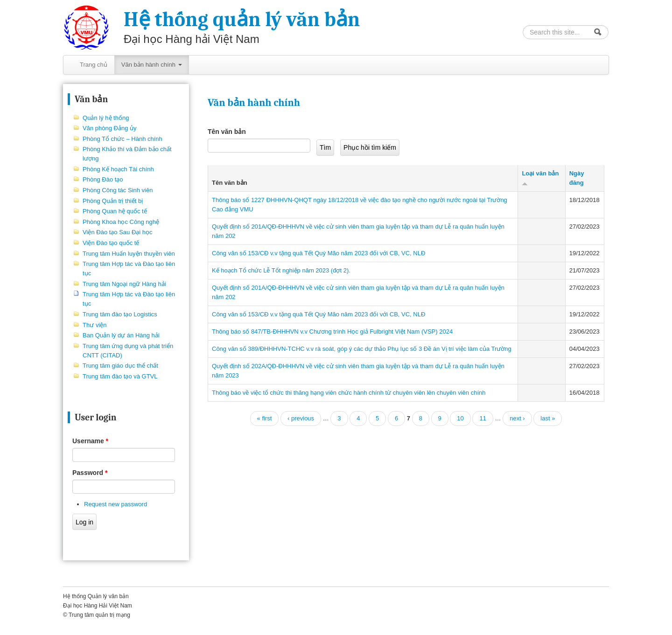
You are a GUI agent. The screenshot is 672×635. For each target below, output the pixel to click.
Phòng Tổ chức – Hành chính (122, 139)
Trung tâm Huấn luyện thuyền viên (129, 254)
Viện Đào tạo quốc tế (111, 243)
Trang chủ (94, 65)
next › (517, 418)
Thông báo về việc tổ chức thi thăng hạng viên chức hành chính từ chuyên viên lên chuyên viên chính (349, 393)
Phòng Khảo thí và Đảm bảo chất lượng (127, 154)
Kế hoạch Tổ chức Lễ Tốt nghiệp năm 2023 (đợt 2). (281, 270)
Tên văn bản (227, 132)
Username (90, 441)
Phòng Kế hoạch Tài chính (118, 169)
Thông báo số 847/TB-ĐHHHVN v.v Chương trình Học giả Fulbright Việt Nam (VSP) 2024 (332, 331)
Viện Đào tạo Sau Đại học (117, 232)
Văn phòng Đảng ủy (109, 128)
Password (90, 473)
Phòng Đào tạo (103, 179)
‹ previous (301, 418)
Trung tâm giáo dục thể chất (120, 366)
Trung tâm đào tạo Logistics (120, 314)
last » (548, 418)
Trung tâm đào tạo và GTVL (120, 376)
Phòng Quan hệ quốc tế (115, 211)
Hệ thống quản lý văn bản (242, 19)
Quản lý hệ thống (106, 118)
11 (483, 418)
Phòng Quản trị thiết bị (113, 201)
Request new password (115, 504)
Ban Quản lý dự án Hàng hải (121, 335)
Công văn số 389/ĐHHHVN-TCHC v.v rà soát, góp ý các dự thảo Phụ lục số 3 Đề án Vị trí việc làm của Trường (362, 349)
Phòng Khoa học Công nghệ (121, 222)
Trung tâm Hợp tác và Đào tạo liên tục (129, 269)
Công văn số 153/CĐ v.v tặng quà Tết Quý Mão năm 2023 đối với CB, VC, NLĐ (318, 253)
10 (460, 418)
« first (265, 418)
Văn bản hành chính (152, 65)
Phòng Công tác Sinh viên (118, 190)
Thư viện (94, 325)
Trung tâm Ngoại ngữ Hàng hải (124, 284)
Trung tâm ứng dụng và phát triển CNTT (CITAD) (128, 351)
